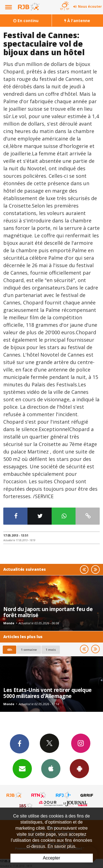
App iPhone (51, 768)
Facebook (20, 744)
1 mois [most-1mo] (51, 650)
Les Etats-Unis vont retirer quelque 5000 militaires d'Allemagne (48, 693)
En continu (26, 21)
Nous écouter (90, 6)
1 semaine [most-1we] (29, 650)
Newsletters (22, 768)
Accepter (51, 858)
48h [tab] (9, 650)
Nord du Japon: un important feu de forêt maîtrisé (48, 612)
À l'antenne (77, 21)
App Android (79, 768)
